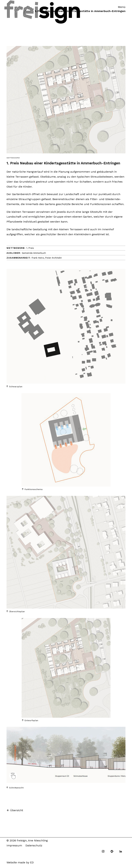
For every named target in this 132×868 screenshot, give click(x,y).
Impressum (14, 845)
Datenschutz (34, 845)
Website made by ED (20, 862)
